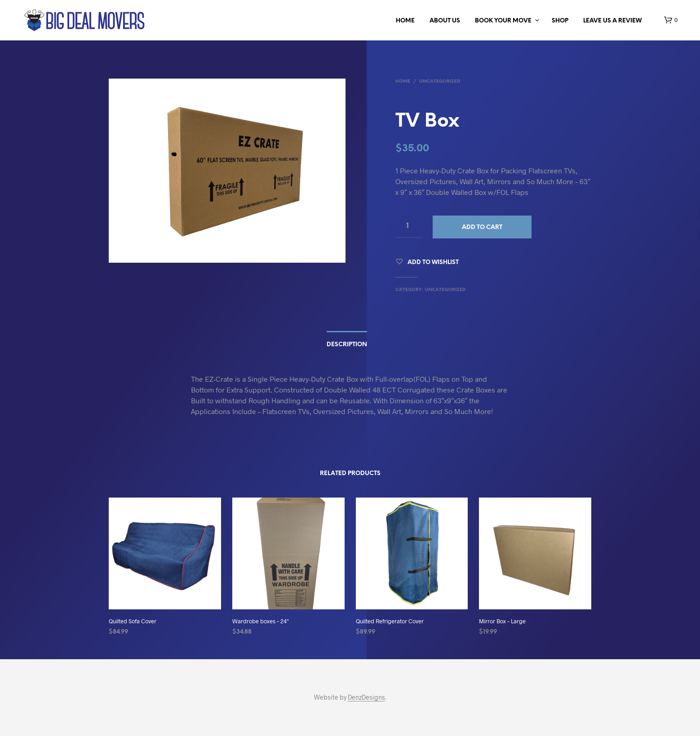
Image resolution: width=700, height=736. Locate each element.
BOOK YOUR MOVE (503, 21)
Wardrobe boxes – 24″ (261, 621)
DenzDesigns (366, 697)
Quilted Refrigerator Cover (390, 621)
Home (405, 21)
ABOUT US (445, 21)
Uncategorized (440, 82)
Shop (560, 21)
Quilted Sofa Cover (133, 621)
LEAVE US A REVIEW (612, 21)
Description (347, 345)
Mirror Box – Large (502, 621)
